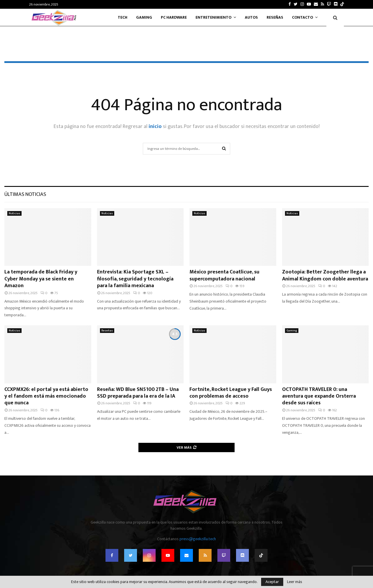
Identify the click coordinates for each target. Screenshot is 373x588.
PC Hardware (174, 17)
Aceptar (272, 582)
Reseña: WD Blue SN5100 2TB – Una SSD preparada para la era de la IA (138, 393)
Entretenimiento (213, 17)
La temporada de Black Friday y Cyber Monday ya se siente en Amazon (41, 279)
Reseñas (275, 17)
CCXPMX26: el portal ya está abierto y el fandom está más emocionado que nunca (46, 396)
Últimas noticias (25, 194)
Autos (251, 17)
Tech (123, 17)
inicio (155, 127)
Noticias (14, 213)
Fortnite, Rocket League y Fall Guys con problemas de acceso (231, 393)
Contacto (302, 17)
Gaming (144, 17)
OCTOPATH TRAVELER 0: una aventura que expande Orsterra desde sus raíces (319, 396)
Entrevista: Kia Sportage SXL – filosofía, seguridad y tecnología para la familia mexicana (135, 279)
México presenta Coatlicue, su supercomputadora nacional (224, 275)
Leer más (295, 582)
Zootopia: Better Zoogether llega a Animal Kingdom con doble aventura (325, 275)
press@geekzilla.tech (198, 539)
